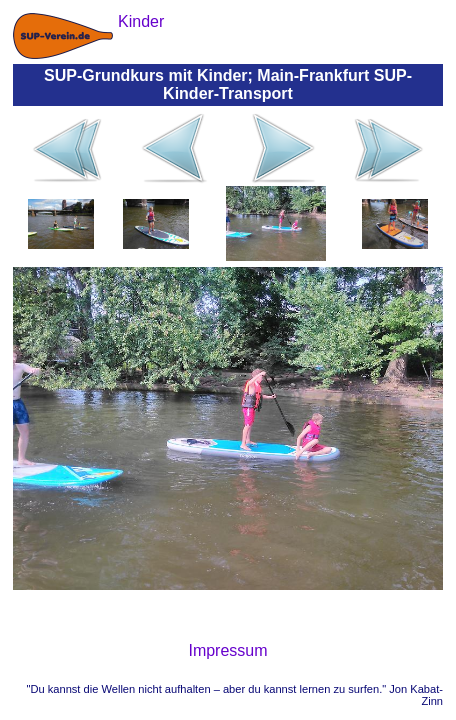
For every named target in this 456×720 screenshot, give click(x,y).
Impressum (227, 650)
